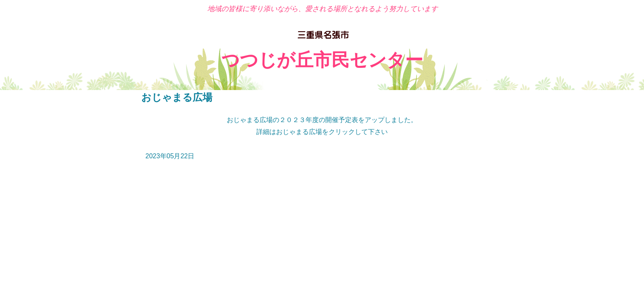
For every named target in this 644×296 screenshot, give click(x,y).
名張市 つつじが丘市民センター (322, 36)
